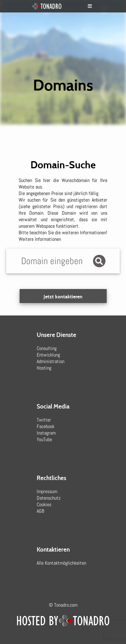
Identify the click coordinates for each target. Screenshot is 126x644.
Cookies (44, 504)
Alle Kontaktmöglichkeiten (61, 563)
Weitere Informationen (40, 239)
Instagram (46, 433)
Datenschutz (49, 498)
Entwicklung (48, 355)
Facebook (46, 426)
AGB (40, 511)
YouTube (44, 439)
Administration (51, 361)
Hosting (44, 368)
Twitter (44, 420)
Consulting (47, 348)
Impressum (47, 491)
